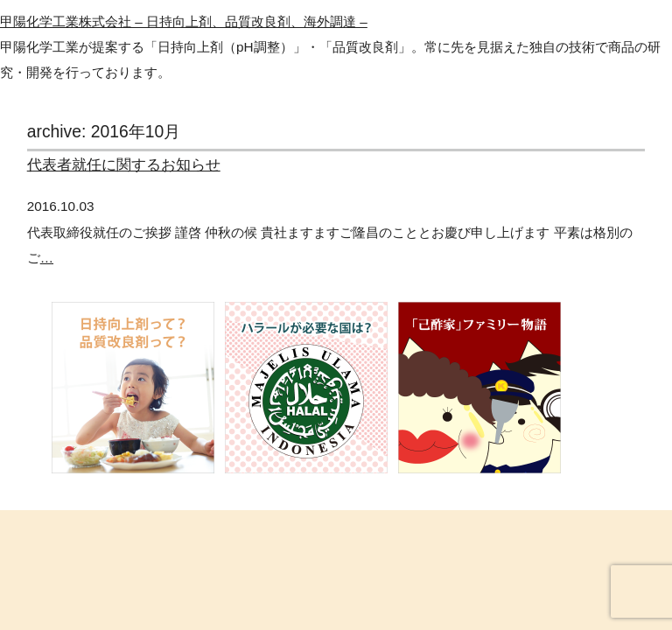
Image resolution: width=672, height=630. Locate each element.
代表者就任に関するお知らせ (124, 165)
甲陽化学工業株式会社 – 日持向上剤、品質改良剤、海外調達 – (184, 21)
